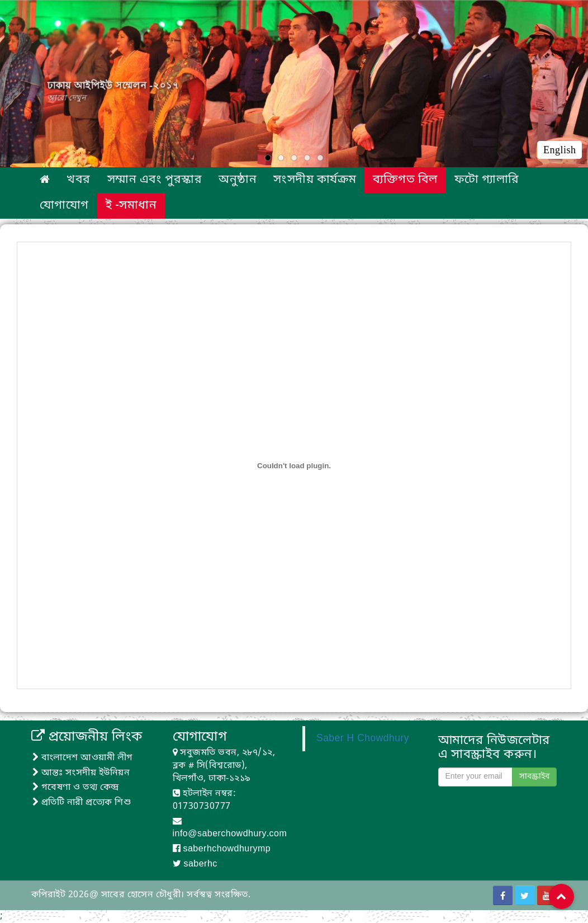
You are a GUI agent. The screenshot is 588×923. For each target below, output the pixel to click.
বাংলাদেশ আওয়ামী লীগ (83, 758)
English (559, 150)
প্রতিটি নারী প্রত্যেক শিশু (82, 803)
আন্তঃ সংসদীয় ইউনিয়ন (81, 773)
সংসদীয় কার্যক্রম (315, 180)
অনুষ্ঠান (238, 180)
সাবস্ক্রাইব (534, 777)
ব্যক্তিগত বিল (405, 180)
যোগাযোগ (64, 206)
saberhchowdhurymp (227, 849)
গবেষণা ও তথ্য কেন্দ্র (76, 788)
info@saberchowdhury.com (230, 834)
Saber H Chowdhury (363, 739)
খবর (78, 180)
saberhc (200, 864)
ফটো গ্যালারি (487, 180)
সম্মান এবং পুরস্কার (155, 180)
